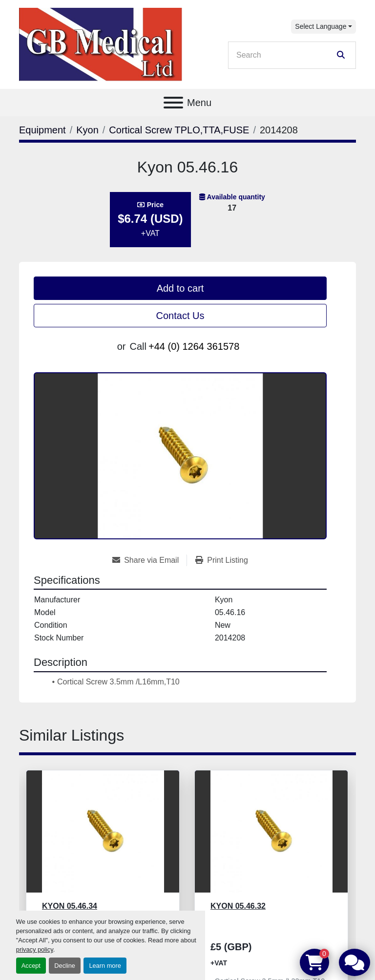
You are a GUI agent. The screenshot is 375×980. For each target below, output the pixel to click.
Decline (65, 966)
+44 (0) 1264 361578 (194, 346)
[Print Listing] (222, 560)
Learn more (105, 966)
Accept (31, 966)
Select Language (321, 26)
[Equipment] (42, 130)
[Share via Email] (149, 560)
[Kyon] (87, 130)
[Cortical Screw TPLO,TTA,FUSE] (179, 130)
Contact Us (180, 316)
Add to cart (180, 288)
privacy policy (35, 949)
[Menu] (173, 103)
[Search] (285, 55)
